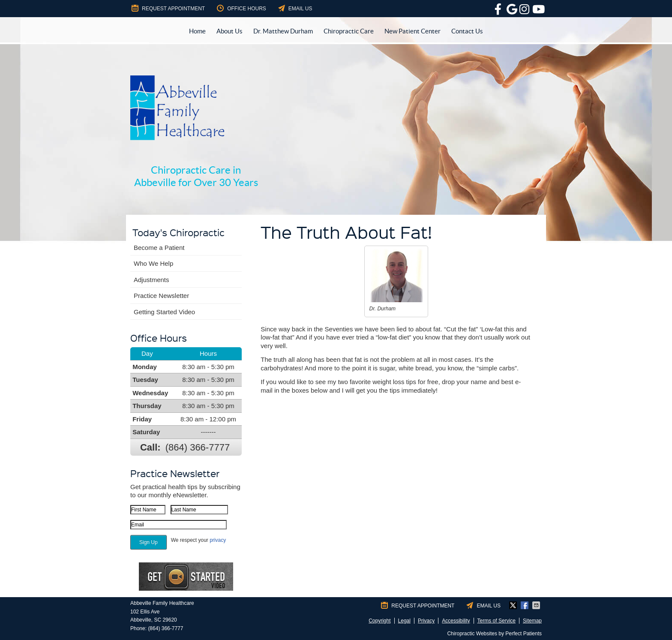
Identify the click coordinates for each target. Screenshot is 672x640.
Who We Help (153, 263)
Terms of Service (496, 621)
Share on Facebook (525, 605)
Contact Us (467, 31)
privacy (218, 540)
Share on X (514, 605)
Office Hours (241, 8)
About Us (229, 31)
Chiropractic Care (349, 31)
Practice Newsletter (161, 296)
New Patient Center (412, 31)
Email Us (295, 8)
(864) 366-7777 (198, 447)
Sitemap (532, 621)
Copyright (379, 621)
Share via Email (537, 605)
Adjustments (151, 280)
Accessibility (456, 621)
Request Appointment (168, 8)
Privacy (426, 621)
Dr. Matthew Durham (283, 31)
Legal (404, 621)
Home (197, 31)
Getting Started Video (164, 312)
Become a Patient (159, 248)
